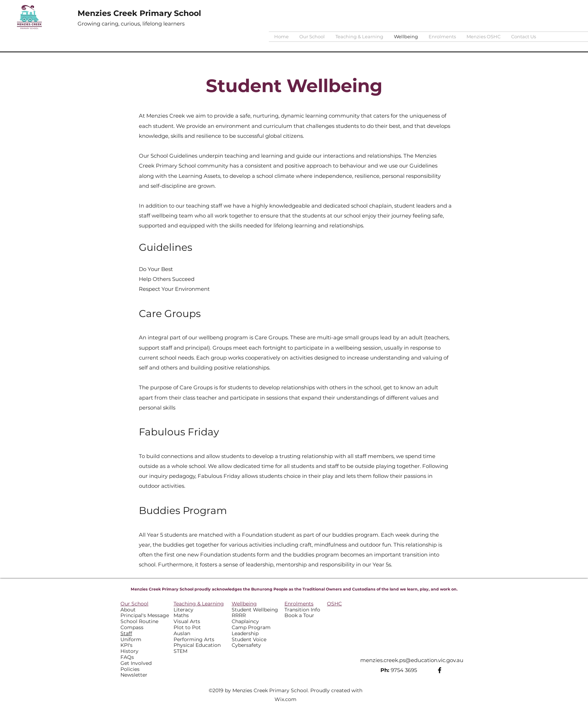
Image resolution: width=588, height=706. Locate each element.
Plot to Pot (187, 627)
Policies (130, 669)
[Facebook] (440, 670)
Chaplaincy (245, 621)
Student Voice (249, 639)
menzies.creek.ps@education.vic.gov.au (412, 660)
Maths (181, 615)
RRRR (239, 615)
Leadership (245, 633)
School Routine (139, 621)
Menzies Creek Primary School (139, 13)
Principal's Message (145, 615)
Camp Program (251, 627)
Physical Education (197, 645)
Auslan (182, 633)
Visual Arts (187, 621)
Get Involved (136, 663)
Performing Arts (194, 639)
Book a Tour (299, 615)
